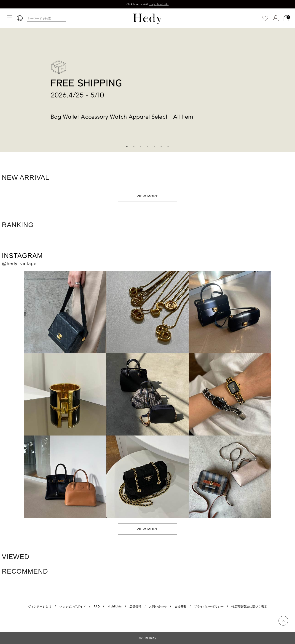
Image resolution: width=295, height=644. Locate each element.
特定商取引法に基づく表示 (249, 607)
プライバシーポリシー (209, 607)
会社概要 (181, 607)
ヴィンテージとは (40, 607)
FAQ (97, 607)
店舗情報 (135, 607)
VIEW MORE (147, 196)
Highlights (115, 607)
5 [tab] (154, 147)
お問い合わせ (158, 607)
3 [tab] (141, 147)
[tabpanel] (147, 90)
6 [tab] (161, 147)
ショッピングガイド (73, 607)
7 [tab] (168, 147)
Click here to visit (147, 4)
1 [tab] (127, 147)
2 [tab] (134, 147)
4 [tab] (147, 147)
